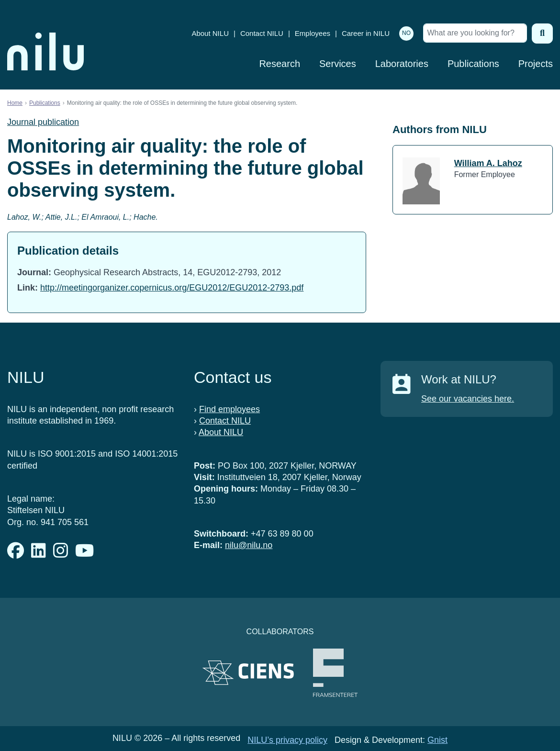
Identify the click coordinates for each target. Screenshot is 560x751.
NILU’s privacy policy (287, 740)
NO (406, 33)
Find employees (230, 409)
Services (338, 64)
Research (280, 64)
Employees (313, 33)
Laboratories (402, 64)
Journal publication (43, 122)
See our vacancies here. (468, 399)
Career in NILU (366, 33)
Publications (473, 64)
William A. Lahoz (488, 163)
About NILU (210, 33)
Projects (536, 64)
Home (15, 103)
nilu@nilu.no (249, 545)
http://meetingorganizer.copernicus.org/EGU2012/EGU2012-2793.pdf (172, 288)
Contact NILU (262, 33)
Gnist (437, 740)
